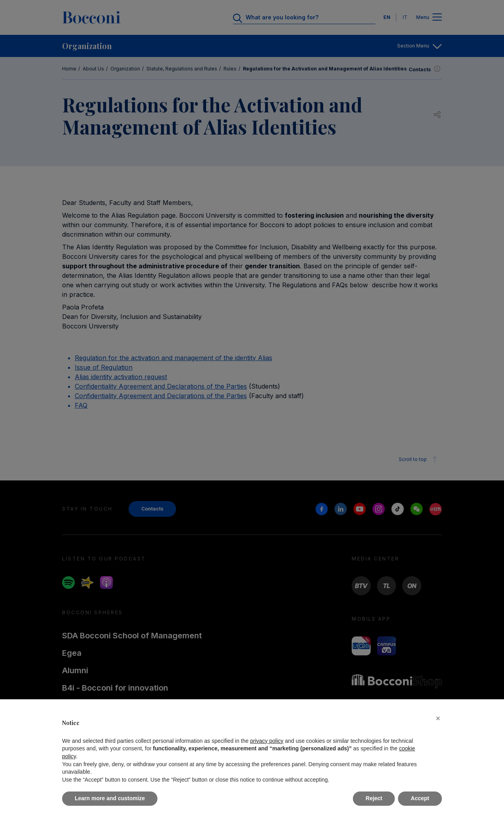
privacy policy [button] (267, 741)
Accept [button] (420, 798)
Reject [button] (374, 798)
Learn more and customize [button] (110, 798)
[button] (438, 718)
